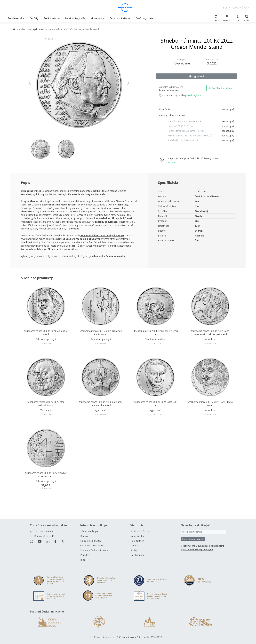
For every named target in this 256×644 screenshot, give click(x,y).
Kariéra (134, 546)
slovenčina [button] (240, 8)
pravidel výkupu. (194, 95)
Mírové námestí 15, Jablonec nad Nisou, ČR (191, 136)
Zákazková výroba (120, 18)
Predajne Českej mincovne (94, 550)
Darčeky (34, 18)
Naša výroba (137, 536)
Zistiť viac (173, 162)
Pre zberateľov (16, 18)
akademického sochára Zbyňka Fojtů (102, 235)
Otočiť (48, 40)
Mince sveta (98, 18)
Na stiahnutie (137, 555)
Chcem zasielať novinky (193, 539)
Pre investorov (52, 18)
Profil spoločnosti (140, 531)
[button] (36, 83)
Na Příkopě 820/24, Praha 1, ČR (184, 121)
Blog (83, 560)
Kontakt (84, 536)
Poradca (85, 555)
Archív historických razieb (32, 29)
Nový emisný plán (75, 18)
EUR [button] (226, 8)
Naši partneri (137, 541)
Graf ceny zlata (145, 18)
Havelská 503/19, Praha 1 (181, 126)
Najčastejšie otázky (91, 541)
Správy (134, 550)
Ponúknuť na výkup (220, 88)
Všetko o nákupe (89, 531)
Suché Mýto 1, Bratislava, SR (183, 140)
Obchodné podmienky (92, 546)
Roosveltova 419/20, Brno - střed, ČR (188, 131)
